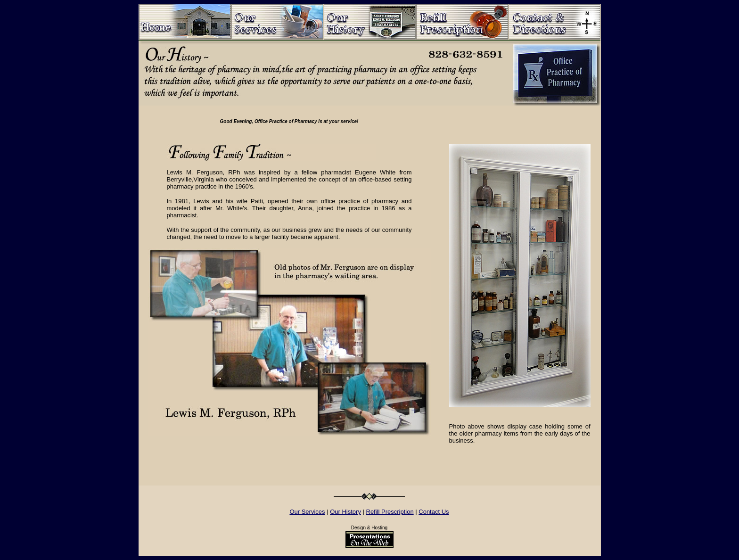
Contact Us (434, 512)
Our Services (307, 512)
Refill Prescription (390, 512)
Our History (345, 512)
